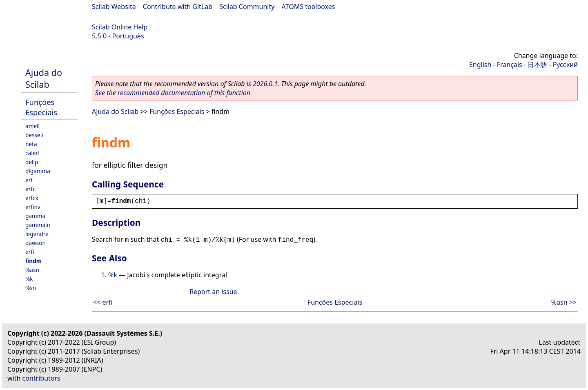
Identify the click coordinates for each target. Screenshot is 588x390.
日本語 (537, 65)
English (480, 65)
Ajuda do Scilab (44, 78)
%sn (31, 288)
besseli (34, 135)
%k (29, 279)
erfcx (32, 198)
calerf (33, 153)
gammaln (38, 225)
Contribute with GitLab (178, 7)
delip (32, 162)
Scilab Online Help (120, 27)
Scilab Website (114, 7)
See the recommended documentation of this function (173, 93)
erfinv (33, 207)
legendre (37, 234)
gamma (35, 216)
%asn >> (564, 302)
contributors (41, 378)
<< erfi (103, 302)
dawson (36, 243)
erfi (30, 252)
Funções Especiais (41, 107)
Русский (565, 65)
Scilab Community (247, 7)
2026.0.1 (265, 84)
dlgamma (38, 171)
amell (32, 126)
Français (510, 65)
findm (33, 261)
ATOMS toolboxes (308, 7)
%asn (32, 270)
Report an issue (213, 292)
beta (31, 144)
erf (29, 180)
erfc (30, 189)
